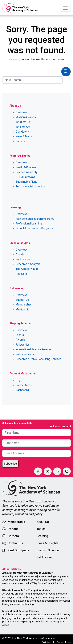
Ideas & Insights (48, 543)
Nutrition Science (26, 354)
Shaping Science (48, 550)
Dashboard (22, 390)
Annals (20, 254)
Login (19, 380)
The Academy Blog (27, 269)
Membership (23, 305)
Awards (20, 340)
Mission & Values (26, 117)
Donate (13, 529)
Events (20, 335)
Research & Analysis (28, 264)
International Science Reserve (34, 349)
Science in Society (26, 172)
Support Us (22, 300)
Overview (21, 112)
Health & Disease (26, 167)
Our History (22, 132)
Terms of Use (64, 642)
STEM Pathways (26, 177)
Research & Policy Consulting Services (38, 359)
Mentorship (22, 309)
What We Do (23, 122)
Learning (42, 536)
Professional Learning (29, 224)
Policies (46, 642)
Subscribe (10, 464)
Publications (23, 259)
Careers (20, 141)
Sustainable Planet (27, 182)
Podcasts (21, 274)
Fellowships (23, 345)
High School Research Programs (35, 219)
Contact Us (15, 543)
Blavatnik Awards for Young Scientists (25, 590)
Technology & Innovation (30, 186)
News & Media (24, 136)
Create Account (25, 385)
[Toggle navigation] (65, 8)
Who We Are (23, 127)
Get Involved (45, 557)
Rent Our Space (18, 550)
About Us (43, 522)
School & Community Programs (34, 228)
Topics (41, 529)
